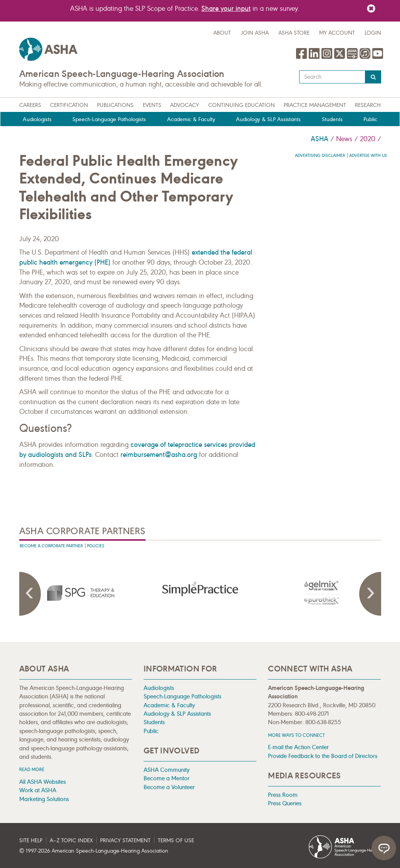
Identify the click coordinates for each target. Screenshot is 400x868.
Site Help (31, 841)
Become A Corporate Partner (51, 546)
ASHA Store (294, 33)
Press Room (283, 795)
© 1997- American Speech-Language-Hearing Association (94, 851)
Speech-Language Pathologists (109, 119)
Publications (115, 105)
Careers (30, 105)
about (222, 33)
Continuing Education (242, 105)
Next (370, 594)
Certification (69, 105)
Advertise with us (368, 156)
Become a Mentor (167, 778)
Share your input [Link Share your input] (226, 8)
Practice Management (315, 105)
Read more (32, 769)
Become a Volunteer (169, 787)
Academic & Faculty (191, 119)
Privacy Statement (125, 841)
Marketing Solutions (44, 799)
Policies (96, 546)
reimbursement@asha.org (159, 455)
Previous (31, 594)
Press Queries (285, 803)
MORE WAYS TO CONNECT (296, 735)
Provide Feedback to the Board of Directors (323, 756)
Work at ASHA (38, 790)
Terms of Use (176, 841)
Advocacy (185, 105)
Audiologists (37, 119)
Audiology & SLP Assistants (268, 119)
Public (370, 119)
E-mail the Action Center (298, 747)
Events (152, 105)
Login (373, 33)
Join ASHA (255, 33)
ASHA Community (167, 770)
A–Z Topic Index (71, 841)
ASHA (320, 139)
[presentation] (80, 593)
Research (368, 105)
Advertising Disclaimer (320, 156)
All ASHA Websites (43, 782)
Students (332, 119)
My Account (337, 33)
